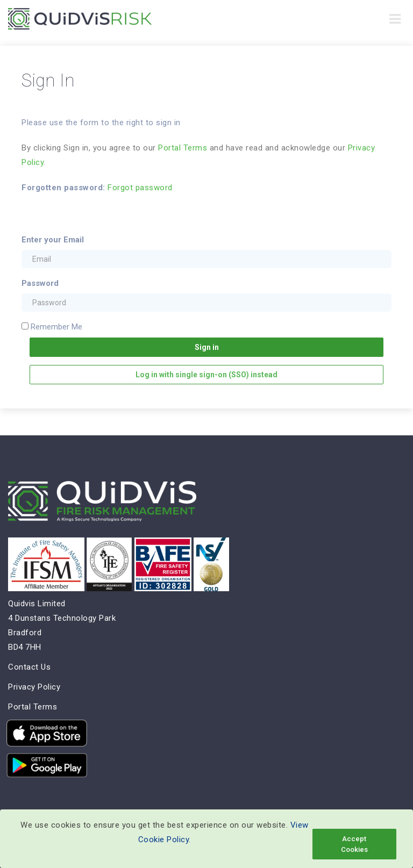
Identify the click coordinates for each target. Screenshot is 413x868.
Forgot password (140, 188)
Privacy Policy (34, 687)
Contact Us (29, 667)
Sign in (207, 347)
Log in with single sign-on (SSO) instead (206, 375)
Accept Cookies (354, 844)
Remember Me (56, 327)
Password (40, 283)
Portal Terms (183, 148)
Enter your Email (53, 240)
